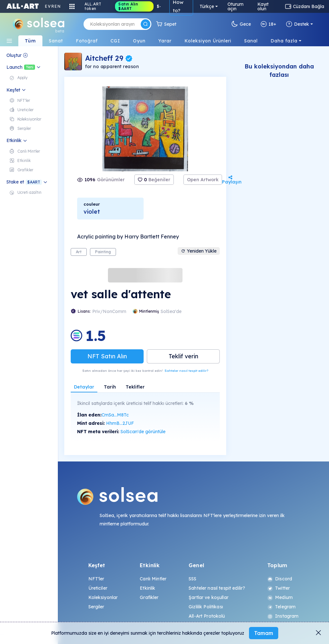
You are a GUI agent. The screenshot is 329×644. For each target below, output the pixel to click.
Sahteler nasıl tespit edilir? (186, 371)
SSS (192, 579)
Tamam (264, 633)
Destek (298, 24)
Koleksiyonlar (103, 597)
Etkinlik (147, 588)
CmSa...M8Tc (115, 415)
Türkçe (207, 6)
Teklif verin (183, 356)
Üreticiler (98, 588)
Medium (280, 597)
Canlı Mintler (153, 579)
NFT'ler (96, 579)
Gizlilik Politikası (206, 607)
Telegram (281, 607)
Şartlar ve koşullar (209, 597)
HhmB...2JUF (120, 423)
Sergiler (96, 607)
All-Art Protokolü (207, 616)
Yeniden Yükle (199, 251)
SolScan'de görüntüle (143, 432)
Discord (280, 579)
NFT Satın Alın (107, 356)
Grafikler (149, 597)
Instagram (283, 616)
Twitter (279, 588)
